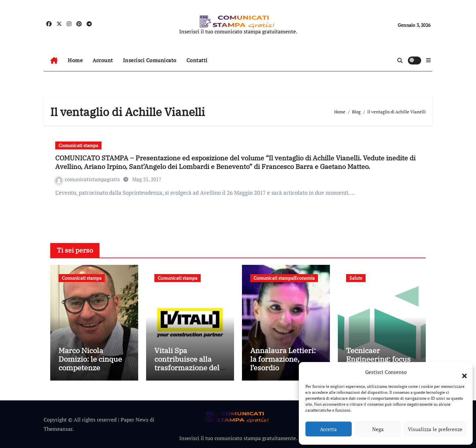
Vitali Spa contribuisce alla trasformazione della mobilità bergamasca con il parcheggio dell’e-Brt (190, 372)
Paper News (135, 420)
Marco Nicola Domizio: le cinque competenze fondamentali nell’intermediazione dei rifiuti (92, 372)
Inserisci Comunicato (150, 60)
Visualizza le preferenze (435, 429)
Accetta (328, 429)
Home (75, 60)
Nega (378, 429)
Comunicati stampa (78, 145)
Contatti (197, 60)
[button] (461, 372)
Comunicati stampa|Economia (284, 278)
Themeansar (58, 429)
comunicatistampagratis (88, 179)
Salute (356, 278)
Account (103, 60)
